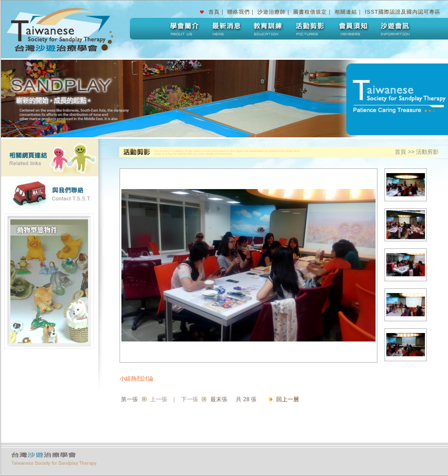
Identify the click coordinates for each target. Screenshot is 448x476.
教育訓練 (268, 29)
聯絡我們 (239, 12)
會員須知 (352, 29)
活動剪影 (310, 29)
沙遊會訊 (395, 29)
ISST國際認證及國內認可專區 (403, 12)
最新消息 (225, 29)
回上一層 (288, 399)
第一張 (129, 399)
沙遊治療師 (272, 12)
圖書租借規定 (310, 12)
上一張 (159, 399)
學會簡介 (183, 29)
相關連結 (346, 12)
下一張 (190, 399)
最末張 (219, 399)
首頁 (214, 12)
